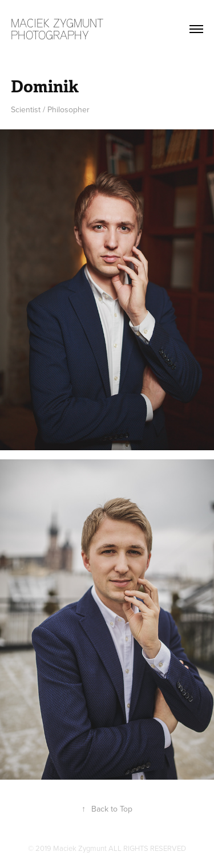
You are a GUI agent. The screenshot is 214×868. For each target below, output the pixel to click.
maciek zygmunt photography (59, 29)
